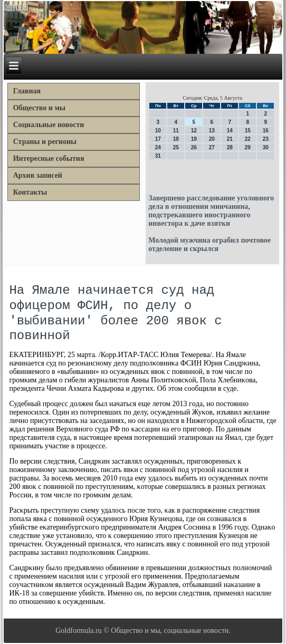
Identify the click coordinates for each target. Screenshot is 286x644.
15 (248, 131)
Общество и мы (39, 108)
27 (212, 147)
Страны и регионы (45, 142)
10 (158, 131)
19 (194, 139)
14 (230, 131)
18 (176, 139)
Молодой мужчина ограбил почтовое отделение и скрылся (209, 244)
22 (248, 139)
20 (212, 139)
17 (158, 139)
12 (194, 131)
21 (230, 139)
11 (176, 131)
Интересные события (49, 158)
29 (248, 147)
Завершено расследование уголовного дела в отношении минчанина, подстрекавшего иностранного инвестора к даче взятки (211, 211)
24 (158, 147)
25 (176, 147)
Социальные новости (49, 125)
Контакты (30, 192)
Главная (27, 91)
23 (266, 139)
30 (266, 147)
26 (194, 147)
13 (212, 131)
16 (266, 131)
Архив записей (38, 175)
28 (230, 147)
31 (158, 156)
